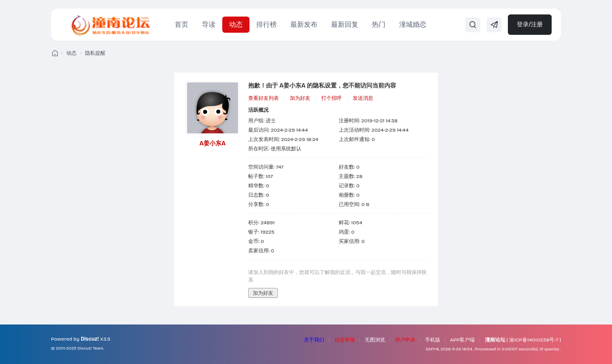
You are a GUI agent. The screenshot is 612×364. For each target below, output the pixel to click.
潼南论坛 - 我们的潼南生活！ (54, 53)
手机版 (433, 340)
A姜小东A (212, 143)
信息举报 (345, 340)
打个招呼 (331, 98)
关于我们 (314, 340)
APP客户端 (463, 340)
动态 (236, 24)
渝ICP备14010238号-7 (534, 340)
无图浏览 (375, 340)
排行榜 (266, 24)
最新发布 (304, 24)
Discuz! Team (90, 348)
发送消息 (363, 98)
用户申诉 (405, 340)
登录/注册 (530, 24)
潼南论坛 (495, 340)
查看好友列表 (263, 98)
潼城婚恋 (413, 24)
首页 (181, 24)
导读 (209, 24)
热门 (379, 24)
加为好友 (300, 98)
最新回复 (345, 24)
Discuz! (90, 339)
